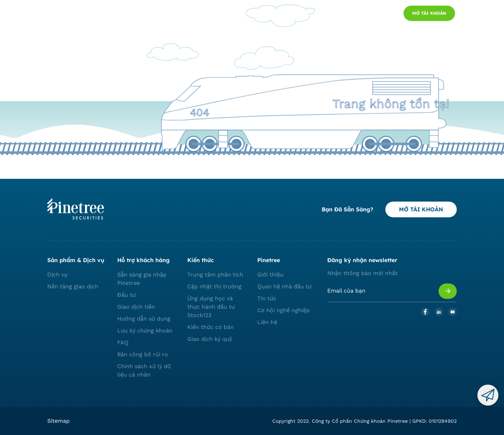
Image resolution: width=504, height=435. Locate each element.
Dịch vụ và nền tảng (130, 14)
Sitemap (58, 421)
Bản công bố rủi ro (143, 354)
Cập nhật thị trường (214, 286)
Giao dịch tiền (136, 307)
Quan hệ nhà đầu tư (284, 286)
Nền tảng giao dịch (73, 286)
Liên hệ (267, 322)
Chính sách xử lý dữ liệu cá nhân (144, 370)
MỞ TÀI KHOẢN (421, 209)
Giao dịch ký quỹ (210, 339)
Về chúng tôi (218, 14)
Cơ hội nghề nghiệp (283, 310)
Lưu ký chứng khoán (145, 331)
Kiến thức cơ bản (211, 327)
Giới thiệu (270, 275)
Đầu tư (127, 295)
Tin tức (267, 298)
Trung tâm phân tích (215, 275)
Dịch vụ (57, 275)
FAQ (123, 342)
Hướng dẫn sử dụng (144, 319)
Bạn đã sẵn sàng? (347, 209)
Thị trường (178, 14)
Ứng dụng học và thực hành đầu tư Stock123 (211, 307)
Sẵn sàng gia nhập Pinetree (142, 279)
